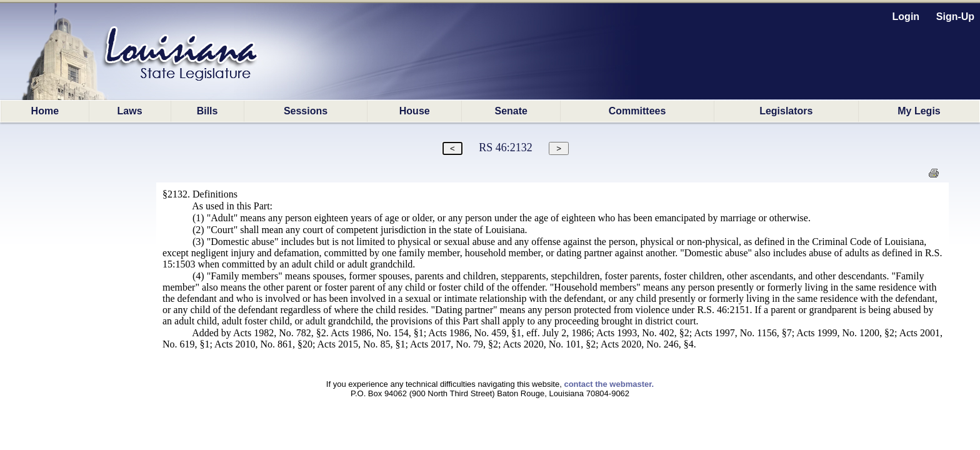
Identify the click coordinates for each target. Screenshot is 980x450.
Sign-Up (955, 17)
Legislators (786, 111)
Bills (207, 111)
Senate (511, 111)
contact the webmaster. (609, 384)
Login (906, 17)
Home (45, 111)
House (415, 111)
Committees (637, 111)
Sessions (306, 111)
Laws (130, 111)
